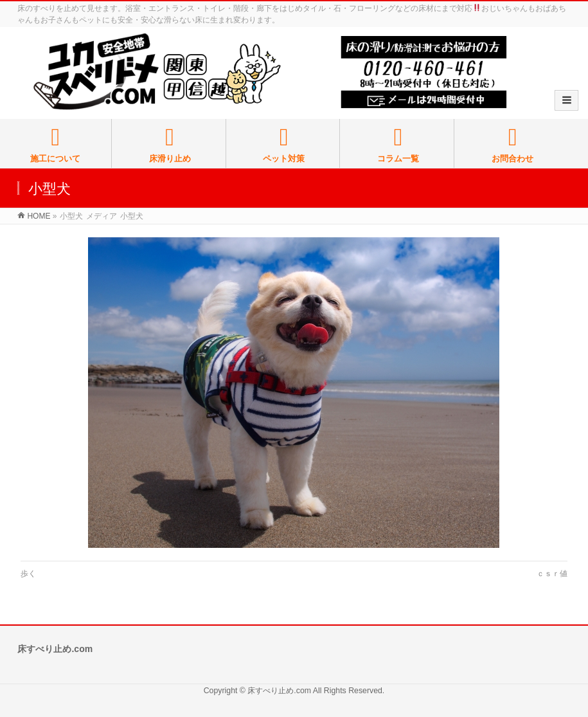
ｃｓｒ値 (552, 574)
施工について (56, 145)
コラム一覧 (398, 145)
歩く (28, 574)
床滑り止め (170, 145)
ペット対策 (284, 145)
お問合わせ (513, 145)
